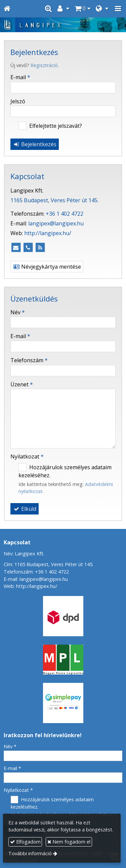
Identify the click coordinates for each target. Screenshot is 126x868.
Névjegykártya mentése (47, 267)
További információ (30, 853)
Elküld (25, 509)
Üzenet (22, 384)
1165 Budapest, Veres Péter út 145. (54, 200)
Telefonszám (29, 360)
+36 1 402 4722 (65, 214)
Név (18, 312)
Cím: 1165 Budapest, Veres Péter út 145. (49, 564)
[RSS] (40, 248)
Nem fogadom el (69, 842)
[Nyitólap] (7, 9)
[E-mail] (16, 248)
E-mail (20, 77)
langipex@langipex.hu (56, 223)
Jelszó (18, 101)
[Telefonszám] (28, 248)
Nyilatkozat (27, 456)
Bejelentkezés (35, 144)
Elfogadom (25, 842)
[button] (118, 9)
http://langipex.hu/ (48, 233)
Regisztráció (44, 65)
